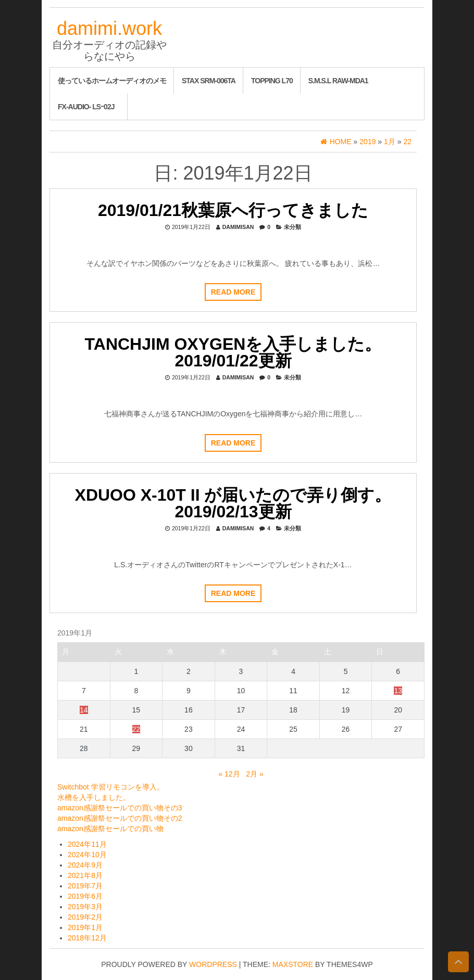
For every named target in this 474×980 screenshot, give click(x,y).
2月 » (254, 774)
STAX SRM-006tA (209, 81)
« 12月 (229, 774)
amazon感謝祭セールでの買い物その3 (120, 808)
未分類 (292, 227)
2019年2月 (85, 917)
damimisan (238, 227)
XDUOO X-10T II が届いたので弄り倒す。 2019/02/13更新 (233, 503)
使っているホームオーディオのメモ (112, 81)
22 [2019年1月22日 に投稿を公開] (136, 729)
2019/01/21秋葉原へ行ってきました (233, 210)
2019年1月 (85, 927)
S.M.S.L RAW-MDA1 (338, 81)
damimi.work (109, 28)
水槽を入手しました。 (94, 797)
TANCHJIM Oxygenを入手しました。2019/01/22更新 (233, 352)
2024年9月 (85, 865)
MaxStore (293, 964)
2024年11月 (87, 844)
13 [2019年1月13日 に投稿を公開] (398, 691)
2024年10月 (87, 855)
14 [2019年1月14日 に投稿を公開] (84, 710)
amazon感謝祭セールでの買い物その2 (120, 818)
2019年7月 (85, 886)
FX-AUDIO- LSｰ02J (86, 107)
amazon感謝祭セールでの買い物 (110, 829)
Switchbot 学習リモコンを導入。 (111, 787)
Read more (233, 292)
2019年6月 (85, 896)
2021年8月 (85, 875)
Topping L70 (272, 81)
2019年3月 (85, 907)
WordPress (213, 964)
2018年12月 (87, 938)
